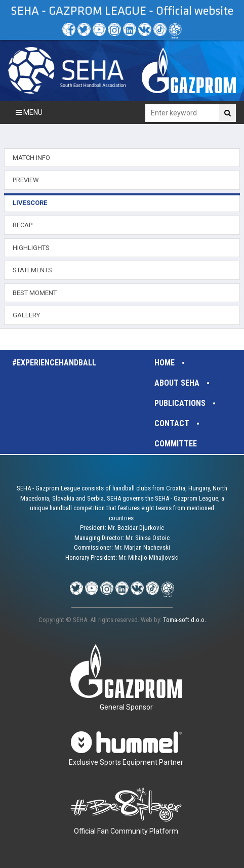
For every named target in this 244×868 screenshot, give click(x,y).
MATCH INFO (31, 158)
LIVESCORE (30, 203)
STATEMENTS (32, 270)
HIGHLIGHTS (31, 248)
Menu (29, 112)
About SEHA (177, 383)
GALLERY (26, 315)
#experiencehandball (54, 363)
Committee (176, 444)
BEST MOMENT (35, 293)
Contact (172, 423)
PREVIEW (26, 180)
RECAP (23, 225)
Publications (180, 403)
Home (165, 363)
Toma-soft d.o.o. (185, 620)
